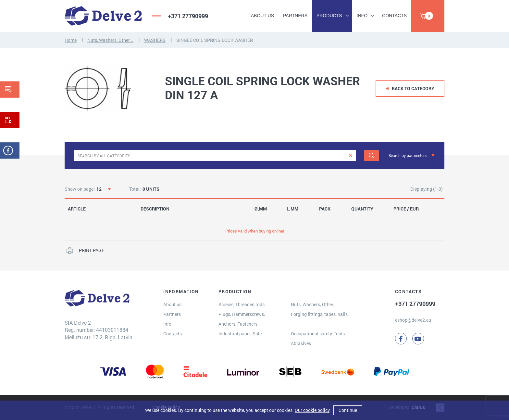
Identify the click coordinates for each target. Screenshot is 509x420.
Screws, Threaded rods (242, 304)
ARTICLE (77, 209)
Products (329, 16)
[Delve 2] (103, 16)
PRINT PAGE (92, 250)
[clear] (350, 156)
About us (262, 16)
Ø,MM (261, 209)
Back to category (413, 88)
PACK (325, 209)
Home (71, 40)
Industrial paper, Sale (240, 334)
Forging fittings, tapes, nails (319, 314)
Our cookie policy (312, 410)
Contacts (394, 16)
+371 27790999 (188, 16)
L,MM (292, 209)
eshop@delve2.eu (413, 320)
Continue (348, 410)
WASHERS (155, 40)
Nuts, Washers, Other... (110, 40)
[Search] (372, 156)
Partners (295, 16)
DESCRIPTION (155, 209)
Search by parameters (408, 155)
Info (362, 16)
